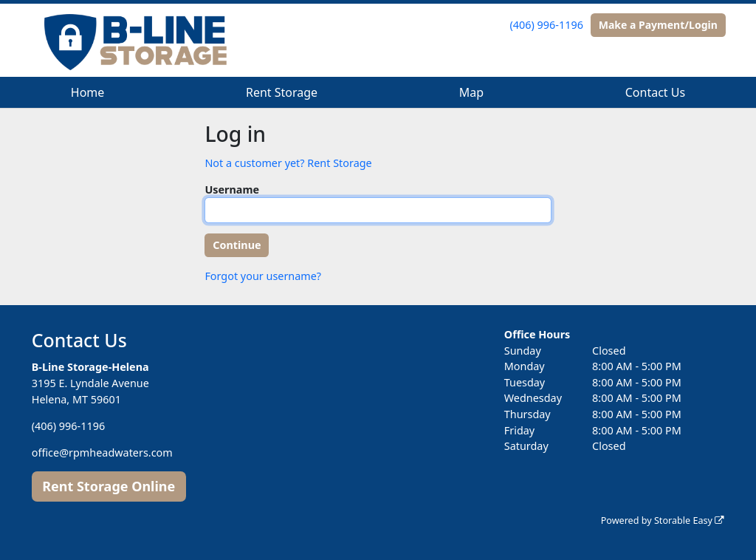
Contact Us (655, 92)
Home (88, 92)
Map (471, 92)
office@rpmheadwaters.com (102, 453)
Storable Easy (689, 520)
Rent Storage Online (109, 486)
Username (232, 189)
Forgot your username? (263, 276)
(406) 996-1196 (547, 25)
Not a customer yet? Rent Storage (288, 163)
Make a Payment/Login (658, 25)
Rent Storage (282, 92)
